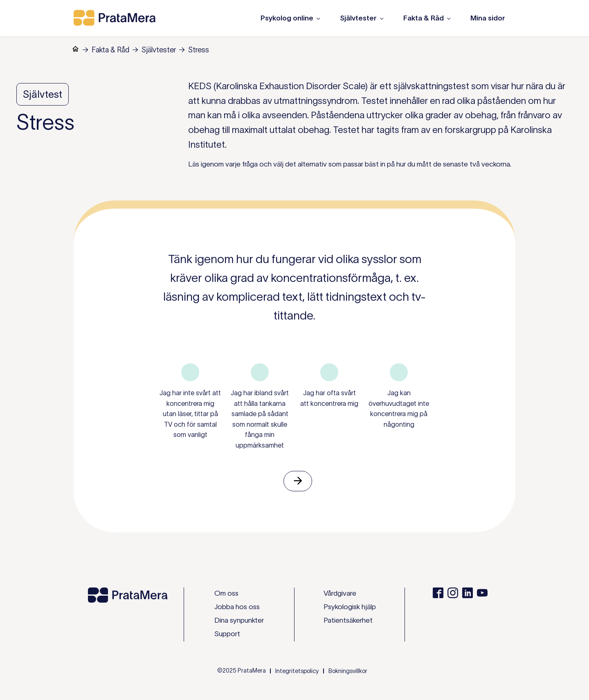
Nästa (298, 481)
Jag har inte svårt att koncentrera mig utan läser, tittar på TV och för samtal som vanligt (190, 414)
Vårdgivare (340, 593)
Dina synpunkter (239, 620)
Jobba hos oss (237, 607)
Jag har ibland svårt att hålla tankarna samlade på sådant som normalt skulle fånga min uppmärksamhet (260, 419)
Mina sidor (488, 18)
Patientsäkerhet (348, 620)
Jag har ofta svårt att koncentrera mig (329, 398)
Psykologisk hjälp (350, 607)
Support (227, 634)
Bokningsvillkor (348, 671)
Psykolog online (287, 18)
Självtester (159, 50)
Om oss (226, 593)
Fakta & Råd (110, 50)
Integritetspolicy (297, 671)
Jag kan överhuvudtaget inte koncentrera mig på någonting (399, 409)
